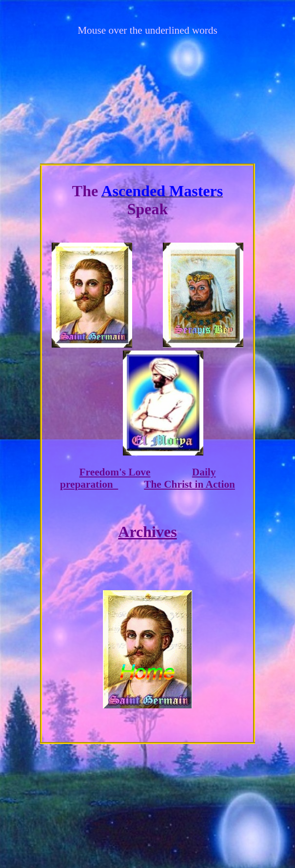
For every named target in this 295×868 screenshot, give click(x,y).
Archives (147, 532)
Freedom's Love (115, 472)
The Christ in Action (189, 484)
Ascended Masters (162, 191)
